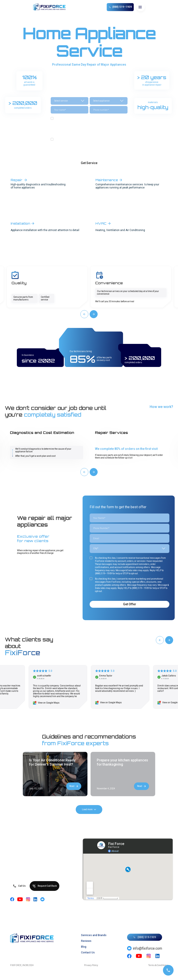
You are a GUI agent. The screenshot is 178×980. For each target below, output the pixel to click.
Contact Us (88, 953)
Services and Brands (94, 935)
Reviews (86, 941)
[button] (141, 7)
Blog (84, 947)
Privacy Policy (91, 965)
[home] (52, 7)
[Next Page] (89, 809)
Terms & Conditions (158, 965)
